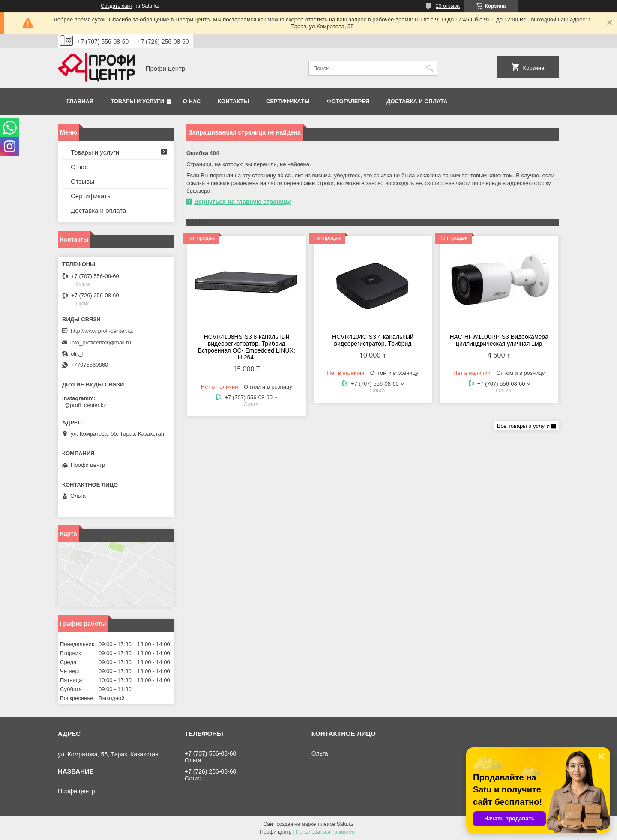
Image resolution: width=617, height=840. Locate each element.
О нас (192, 101)
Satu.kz (345, 824)
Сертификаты (288, 101)
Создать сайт (117, 6)
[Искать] (430, 68)
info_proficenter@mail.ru (101, 342)
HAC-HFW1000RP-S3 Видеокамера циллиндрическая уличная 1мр (499, 340)
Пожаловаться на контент (326, 832)
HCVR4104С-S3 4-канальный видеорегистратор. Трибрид (373, 340)
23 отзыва (448, 6)
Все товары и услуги (523, 426)
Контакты (233, 101)
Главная (80, 101)
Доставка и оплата (417, 101)
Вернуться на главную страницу (243, 202)
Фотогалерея (348, 101)
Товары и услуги (137, 101)
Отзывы (82, 181)
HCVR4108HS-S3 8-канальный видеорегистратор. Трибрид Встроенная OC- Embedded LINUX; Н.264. (247, 347)
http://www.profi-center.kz (102, 331)
